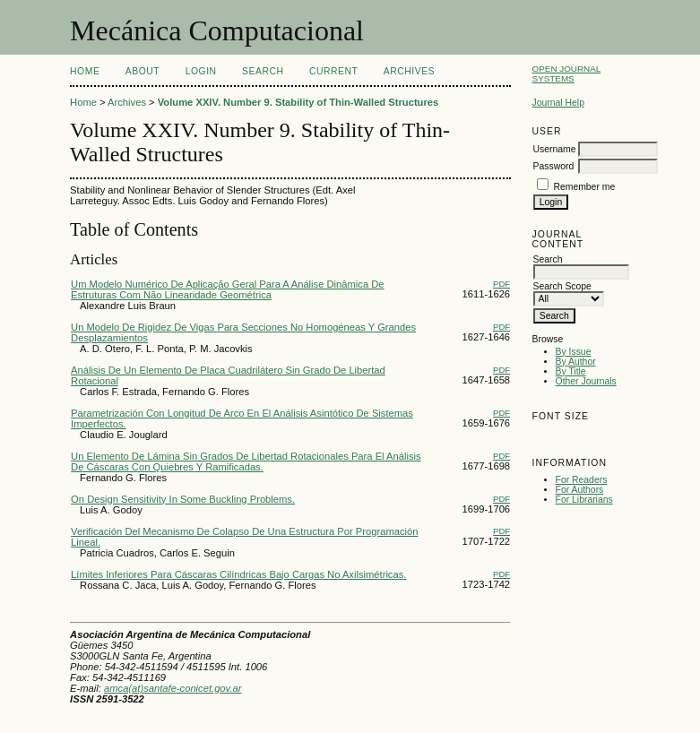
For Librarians (584, 500)
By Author (576, 362)
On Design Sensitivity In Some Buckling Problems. (183, 499)
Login (201, 71)
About (143, 71)
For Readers (582, 480)
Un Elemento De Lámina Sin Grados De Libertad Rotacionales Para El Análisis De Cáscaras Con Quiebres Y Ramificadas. (246, 461)
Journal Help (558, 103)
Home (85, 71)
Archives (409, 71)
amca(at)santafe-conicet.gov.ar (173, 688)
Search (263, 71)
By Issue (574, 352)
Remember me (584, 187)
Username (555, 149)
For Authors (580, 490)
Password (554, 166)
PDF (501, 284)
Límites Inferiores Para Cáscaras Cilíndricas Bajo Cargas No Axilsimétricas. (238, 574)
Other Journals (586, 381)
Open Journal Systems (567, 73)
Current (333, 71)
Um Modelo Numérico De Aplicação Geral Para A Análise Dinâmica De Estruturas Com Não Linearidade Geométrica (227, 289)
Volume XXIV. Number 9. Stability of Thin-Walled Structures (298, 102)
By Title (571, 371)
